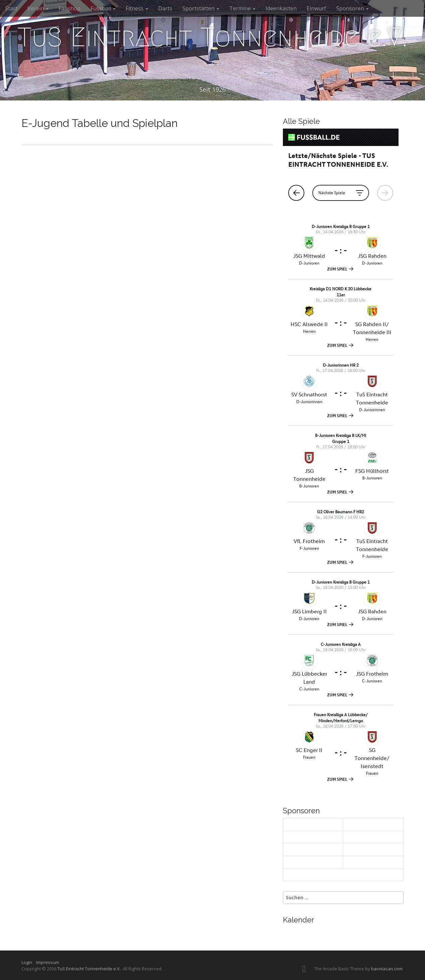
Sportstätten (201, 8)
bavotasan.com (387, 969)
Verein (38, 8)
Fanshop (70, 8)
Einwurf (316, 8)
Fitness (137, 8)
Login (28, 962)
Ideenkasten (281, 8)
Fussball (103, 8)
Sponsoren (352, 8)
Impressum (48, 962)
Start (11, 8)
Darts (165, 8)
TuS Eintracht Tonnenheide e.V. (213, 37)
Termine (242, 8)
